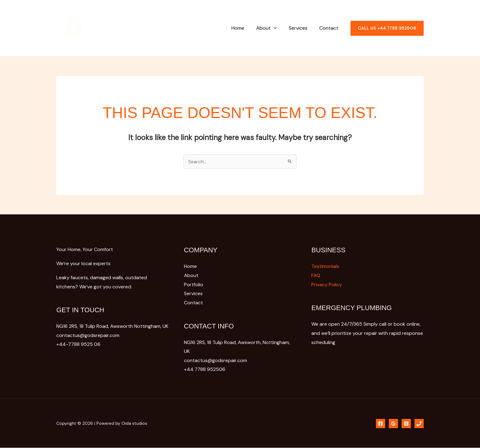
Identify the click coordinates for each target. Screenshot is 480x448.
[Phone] (381, 424)
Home (246, 28)
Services (301, 28)
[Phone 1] (419, 424)
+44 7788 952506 (205, 370)
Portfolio (194, 285)
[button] (279, 28)
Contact (330, 28)
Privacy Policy (327, 285)
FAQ (316, 275)
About (272, 28)
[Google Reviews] (393, 424)
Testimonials (325, 266)
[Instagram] (406, 424)
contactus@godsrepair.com (216, 360)
